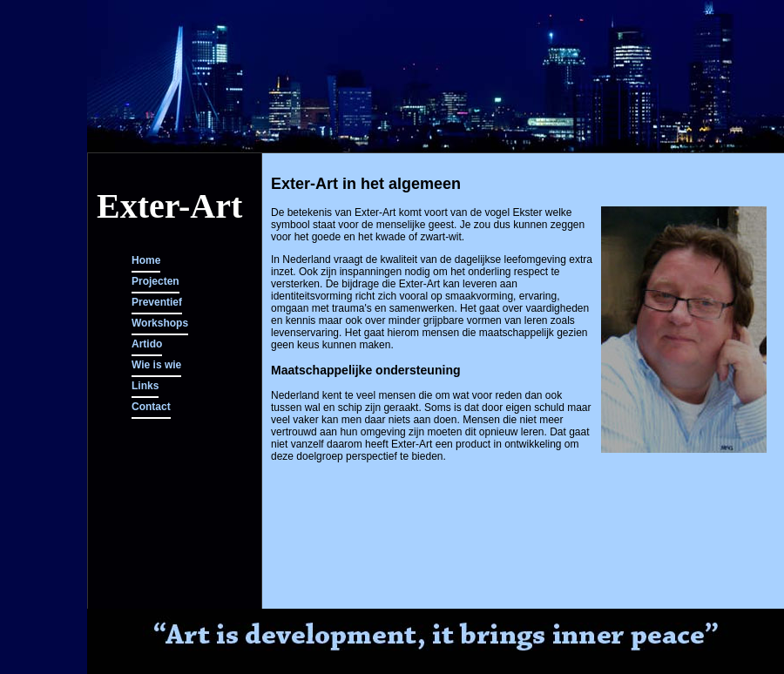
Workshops (160, 323)
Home (146, 260)
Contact (151, 407)
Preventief (157, 302)
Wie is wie (156, 365)
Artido (147, 344)
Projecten (155, 281)
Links (145, 386)
